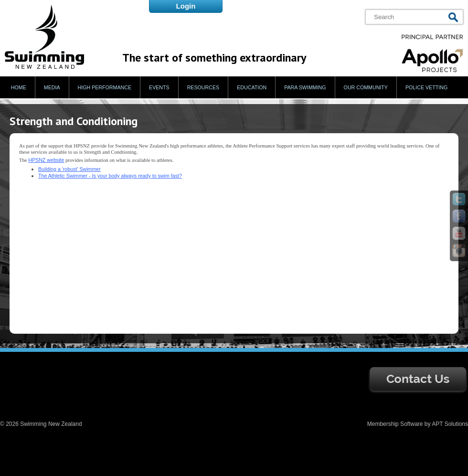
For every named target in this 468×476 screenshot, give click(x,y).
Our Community (366, 87)
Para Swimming (305, 87)
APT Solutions (450, 424)
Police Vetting (426, 87)
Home (19, 87)
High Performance (105, 87)
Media (52, 87)
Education (252, 87)
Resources (203, 87)
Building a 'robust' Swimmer (69, 169)
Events (159, 87)
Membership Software (395, 424)
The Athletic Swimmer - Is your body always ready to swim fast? (110, 176)
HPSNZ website (46, 160)
